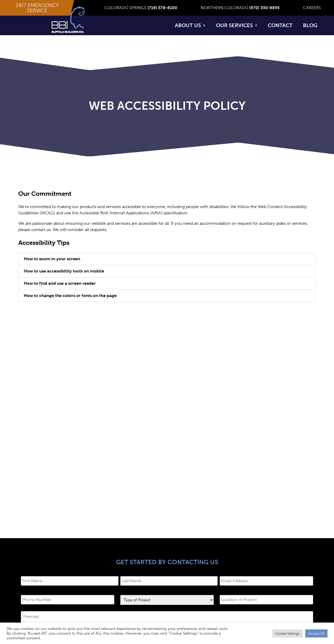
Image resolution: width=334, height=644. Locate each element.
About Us (190, 25)
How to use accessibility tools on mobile (64, 278)
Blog (310, 25)
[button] (37, 8)
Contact (280, 25)
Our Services (237, 25)
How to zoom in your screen (52, 266)
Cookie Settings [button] (288, 633)
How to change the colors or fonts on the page (70, 303)
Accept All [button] (316, 633)
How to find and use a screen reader (60, 291)
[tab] (167, 266)
